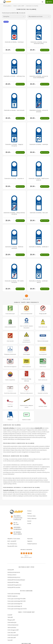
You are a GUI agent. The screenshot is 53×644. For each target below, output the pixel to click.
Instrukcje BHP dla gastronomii (14, 585)
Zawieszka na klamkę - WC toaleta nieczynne (14, 282)
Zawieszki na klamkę (43, 393)
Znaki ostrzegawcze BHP (13, 630)
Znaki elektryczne (43, 327)
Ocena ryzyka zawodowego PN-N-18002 (16, 599)
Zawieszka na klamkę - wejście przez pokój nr (39, 179)
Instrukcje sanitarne (12, 575)
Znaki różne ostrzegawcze (10, 367)
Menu (42, 2)
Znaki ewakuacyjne (10, 314)
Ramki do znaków (27, 420)
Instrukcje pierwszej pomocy (14, 577)
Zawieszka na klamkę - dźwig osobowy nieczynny (14, 213)
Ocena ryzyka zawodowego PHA (15, 604)
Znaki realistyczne (43, 380)
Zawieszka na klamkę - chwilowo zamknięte (14, 247)
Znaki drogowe (27, 354)
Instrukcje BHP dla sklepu (13, 582)
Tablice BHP (10, 617)
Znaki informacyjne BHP (13, 635)
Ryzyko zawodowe (26, 591)
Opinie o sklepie (26, 550)
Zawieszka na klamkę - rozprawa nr (14, 178)
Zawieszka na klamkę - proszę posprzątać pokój (39, 43)
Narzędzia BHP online (12, 546)
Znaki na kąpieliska (10, 380)
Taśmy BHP (10, 406)
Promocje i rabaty (31, 516)
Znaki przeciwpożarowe (27, 314)
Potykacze (10, 420)
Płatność (29, 513)
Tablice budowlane (26, 367)
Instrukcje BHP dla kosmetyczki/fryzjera (16, 580)
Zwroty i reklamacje (32, 518)
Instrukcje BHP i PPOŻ (26, 567)
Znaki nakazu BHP (12, 638)
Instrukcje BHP (11, 570)
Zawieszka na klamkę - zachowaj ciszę (14, 76)
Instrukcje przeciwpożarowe (14, 572)
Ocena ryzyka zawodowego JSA (15, 606)
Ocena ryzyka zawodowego (14, 594)
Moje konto (30, 539)
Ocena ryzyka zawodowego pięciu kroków (17, 609)
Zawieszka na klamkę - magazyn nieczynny (14, 145)
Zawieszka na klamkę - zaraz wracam (14, 110)
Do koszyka (20, 50)
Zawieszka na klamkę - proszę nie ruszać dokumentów (39, 77)
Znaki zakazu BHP (12, 633)
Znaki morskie (10, 341)
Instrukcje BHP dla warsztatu (14, 587)
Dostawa (29, 511)
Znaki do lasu (43, 367)
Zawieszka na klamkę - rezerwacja (14, 42)
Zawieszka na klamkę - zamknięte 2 (39, 247)
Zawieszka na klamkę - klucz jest (39, 213)
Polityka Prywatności (32, 544)
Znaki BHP (10, 615)
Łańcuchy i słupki (43, 406)
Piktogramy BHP (43, 314)
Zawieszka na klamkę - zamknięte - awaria (39, 282)
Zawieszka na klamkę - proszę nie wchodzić (39, 111)
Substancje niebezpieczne (27, 393)
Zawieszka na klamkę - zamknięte (39, 144)
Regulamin (30, 541)
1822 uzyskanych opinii (26, 557)
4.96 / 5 (26, 556)
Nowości (29, 521)
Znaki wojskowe (43, 354)
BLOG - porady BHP (12, 541)
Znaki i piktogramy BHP (26, 612)
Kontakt (29, 523)
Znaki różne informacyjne (10, 393)
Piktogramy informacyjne (10, 354)
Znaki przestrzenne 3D (10, 327)
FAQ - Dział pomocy (12, 544)
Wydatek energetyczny (13, 596)
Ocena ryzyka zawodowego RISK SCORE (17, 601)
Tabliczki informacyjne (43, 341)
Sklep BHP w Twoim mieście (14, 539)
